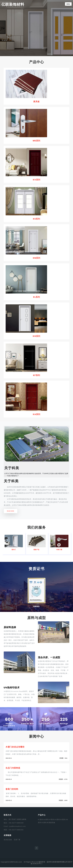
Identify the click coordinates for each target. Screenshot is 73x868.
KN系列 (37, 258)
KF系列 (37, 376)
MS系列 (36, 141)
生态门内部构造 (13, 769)
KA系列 (37, 415)
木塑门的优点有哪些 (15, 748)
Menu (68, 4)
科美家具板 (51, 823)
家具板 (37, 102)
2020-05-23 (9, 780)
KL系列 (37, 297)
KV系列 (37, 180)
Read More (11, 512)
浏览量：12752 (63, 780)
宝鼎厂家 (17, 840)
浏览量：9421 (63, 759)
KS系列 (37, 219)
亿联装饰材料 (13, 5)
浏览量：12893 (63, 801)
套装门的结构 (12, 790)
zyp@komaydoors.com (17, 827)
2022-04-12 (9, 759)
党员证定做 (8, 840)
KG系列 (36, 337)
